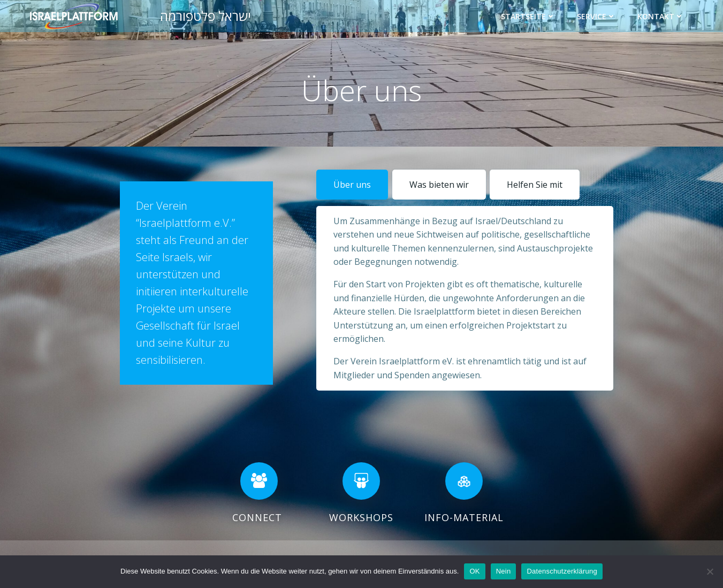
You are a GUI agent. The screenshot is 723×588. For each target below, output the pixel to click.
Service (597, 16)
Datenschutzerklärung (562, 571)
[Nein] (710, 571)
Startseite (529, 16)
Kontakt (661, 16)
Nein (504, 571)
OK (474, 571)
